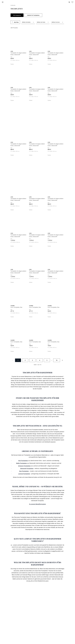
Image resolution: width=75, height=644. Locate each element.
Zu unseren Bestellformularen (37, 504)
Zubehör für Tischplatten (33, 15)
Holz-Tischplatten (23, 461)
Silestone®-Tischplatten (27, 468)
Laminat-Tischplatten (24, 474)
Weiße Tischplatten (22, 463)
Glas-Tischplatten (24, 471)
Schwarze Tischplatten (24, 466)
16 (57, 360)
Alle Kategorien (17, 15)
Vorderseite (13, 5)
